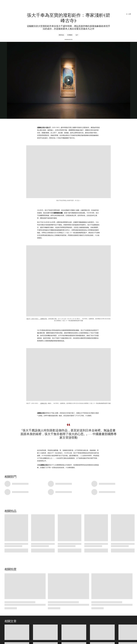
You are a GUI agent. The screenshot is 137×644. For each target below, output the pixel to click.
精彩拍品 (61, 35)
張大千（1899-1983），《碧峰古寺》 (37, 319)
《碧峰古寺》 (41, 127)
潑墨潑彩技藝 (58, 213)
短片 (77, 35)
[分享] (129, 14)
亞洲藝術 (70, 35)
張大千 (49, 127)
